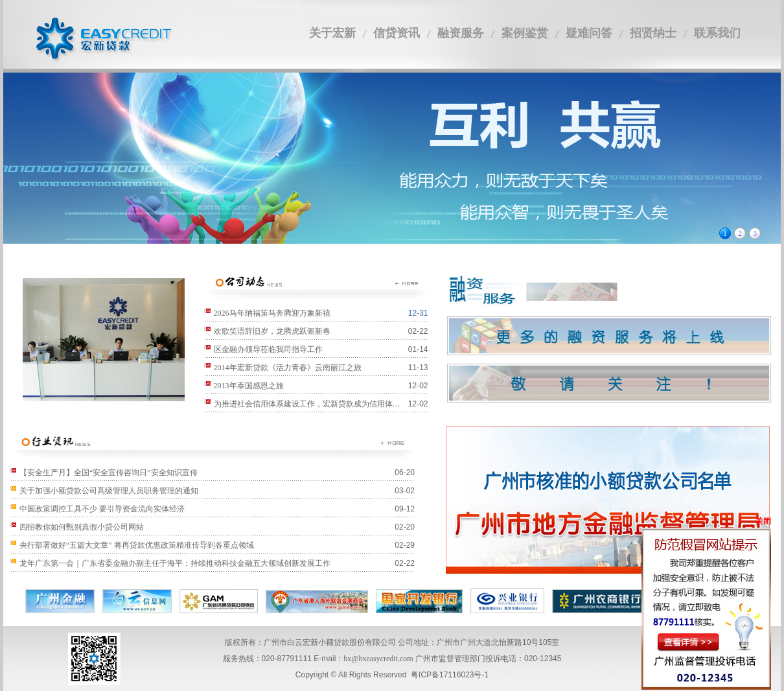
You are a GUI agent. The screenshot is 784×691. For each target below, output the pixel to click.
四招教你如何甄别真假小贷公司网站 (82, 527)
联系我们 (717, 33)
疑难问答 (589, 33)
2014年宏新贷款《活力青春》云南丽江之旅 (288, 368)
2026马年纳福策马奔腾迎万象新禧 (272, 313)
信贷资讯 (397, 33)
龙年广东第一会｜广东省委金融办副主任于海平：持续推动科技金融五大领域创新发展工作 (175, 563)
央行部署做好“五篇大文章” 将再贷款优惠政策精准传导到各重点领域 (137, 545)
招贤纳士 (653, 33)
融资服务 (461, 33)
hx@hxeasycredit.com (378, 659)
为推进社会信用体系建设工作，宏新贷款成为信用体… (307, 404)
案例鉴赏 (525, 33)
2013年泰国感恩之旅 (249, 386)
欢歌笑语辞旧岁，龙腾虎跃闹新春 (272, 331)
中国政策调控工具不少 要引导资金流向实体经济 (102, 509)
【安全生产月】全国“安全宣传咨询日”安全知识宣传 (109, 473)
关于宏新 (332, 33)
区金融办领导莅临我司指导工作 (268, 349)
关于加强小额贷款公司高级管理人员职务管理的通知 (109, 491)
